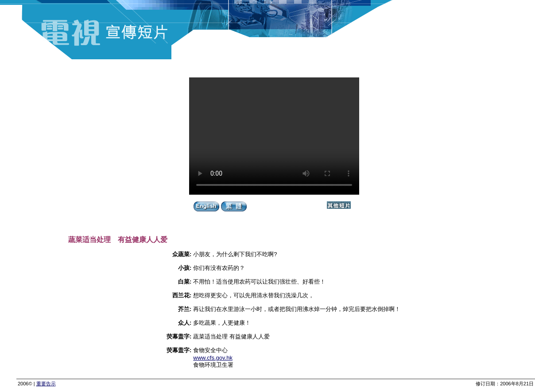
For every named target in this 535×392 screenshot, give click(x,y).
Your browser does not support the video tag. (274, 136)
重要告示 (46, 384)
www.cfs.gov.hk (213, 358)
